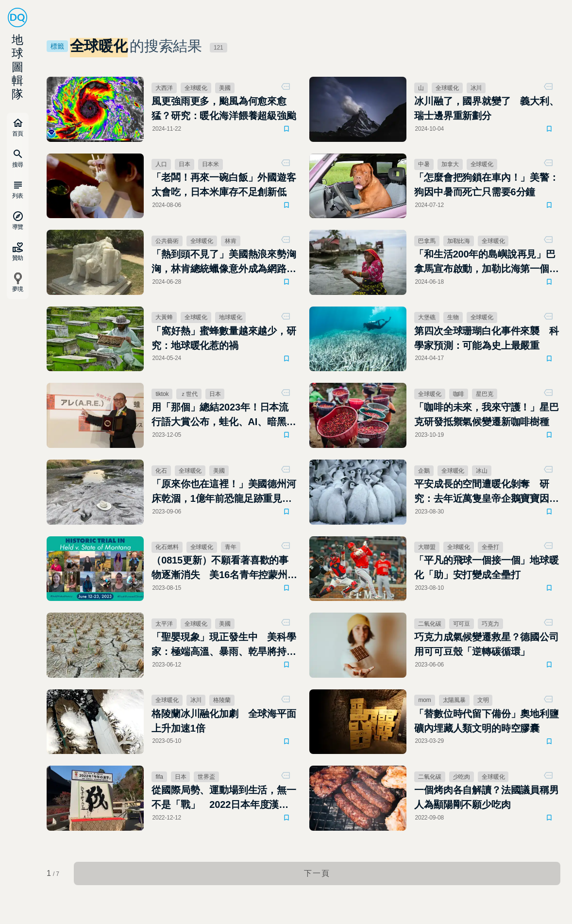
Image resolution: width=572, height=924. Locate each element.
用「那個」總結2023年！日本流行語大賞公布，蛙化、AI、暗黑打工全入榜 (224, 415)
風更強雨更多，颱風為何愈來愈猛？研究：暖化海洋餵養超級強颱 (224, 108)
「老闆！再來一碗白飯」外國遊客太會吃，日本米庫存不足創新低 (224, 185)
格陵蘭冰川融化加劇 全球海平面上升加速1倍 (224, 721)
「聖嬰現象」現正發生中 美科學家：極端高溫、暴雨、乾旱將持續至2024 (224, 645)
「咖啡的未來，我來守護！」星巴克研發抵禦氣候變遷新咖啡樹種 (486, 414)
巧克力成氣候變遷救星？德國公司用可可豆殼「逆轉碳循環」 (486, 644)
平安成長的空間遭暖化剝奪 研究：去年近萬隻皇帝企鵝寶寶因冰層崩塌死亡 (486, 492)
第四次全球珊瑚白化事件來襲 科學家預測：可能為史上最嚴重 (486, 338)
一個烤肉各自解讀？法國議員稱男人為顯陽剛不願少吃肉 (486, 797)
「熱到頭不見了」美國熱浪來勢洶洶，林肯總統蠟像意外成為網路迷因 (224, 262)
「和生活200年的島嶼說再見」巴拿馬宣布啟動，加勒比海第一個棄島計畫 (486, 262)
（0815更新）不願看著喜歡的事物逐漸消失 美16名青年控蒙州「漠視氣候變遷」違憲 (220, 568)
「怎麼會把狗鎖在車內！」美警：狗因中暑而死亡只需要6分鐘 (486, 185)
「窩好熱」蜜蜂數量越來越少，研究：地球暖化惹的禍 (224, 338)
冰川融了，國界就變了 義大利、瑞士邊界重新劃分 (486, 108)
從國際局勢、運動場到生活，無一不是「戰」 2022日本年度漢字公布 (224, 798)
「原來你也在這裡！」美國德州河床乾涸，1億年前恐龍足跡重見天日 (224, 492)
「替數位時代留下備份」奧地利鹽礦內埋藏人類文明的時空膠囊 (486, 721)
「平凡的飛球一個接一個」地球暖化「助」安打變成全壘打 (486, 567)
